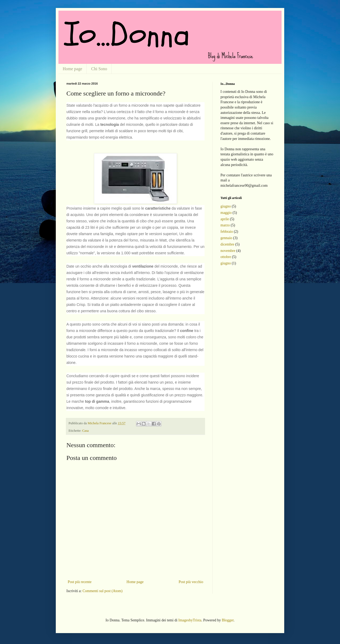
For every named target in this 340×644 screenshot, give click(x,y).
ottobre (226, 257)
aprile (225, 219)
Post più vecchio (191, 582)
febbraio (227, 232)
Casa (85, 431)
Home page (72, 69)
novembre (228, 251)
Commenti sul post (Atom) (103, 591)
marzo (225, 225)
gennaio (226, 238)
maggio (226, 213)
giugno (226, 206)
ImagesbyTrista (190, 620)
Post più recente (80, 582)
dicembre (227, 244)
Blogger (228, 620)
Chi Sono (99, 69)
